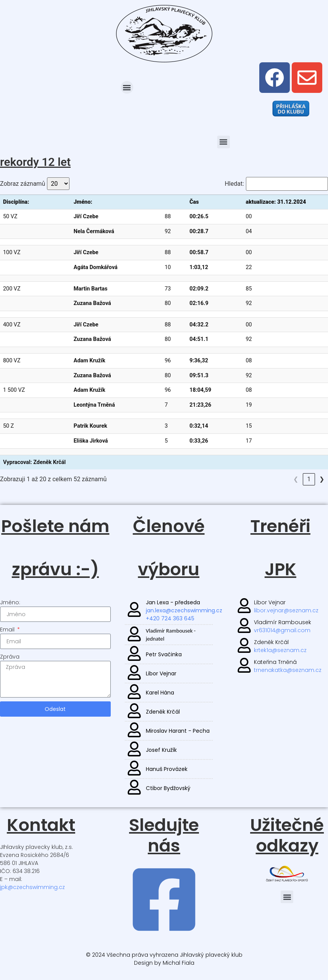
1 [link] (283, 479)
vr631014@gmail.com (282, 630)
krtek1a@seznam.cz (280, 650)
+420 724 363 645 (170, 618)
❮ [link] (270, 479)
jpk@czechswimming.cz (32, 887)
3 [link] (309, 479)
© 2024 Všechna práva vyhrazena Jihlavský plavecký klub (164, 955)
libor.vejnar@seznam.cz (286, 610)
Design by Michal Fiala (164, 963)
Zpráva (10, 657)
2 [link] (296, 479)
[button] (127, 87)
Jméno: (10, 602)
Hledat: (234, 184)
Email (8, 630)
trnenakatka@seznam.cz (288, 670)
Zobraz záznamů (23, 184)
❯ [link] (322, 479)
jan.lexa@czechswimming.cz (184, 610)
